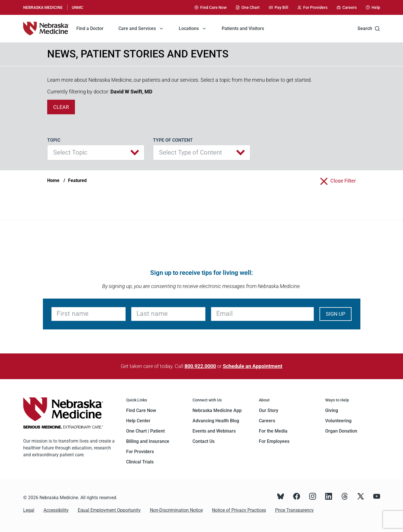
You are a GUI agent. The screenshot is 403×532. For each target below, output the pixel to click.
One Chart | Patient (145, 431)
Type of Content (173, 140)
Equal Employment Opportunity (109, 510)
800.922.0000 (200, 366)
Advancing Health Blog (216, 421)
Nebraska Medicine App (217, 410)
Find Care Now (141, 410)
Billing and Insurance (148, 441)
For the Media (273, 431)
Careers (267, 421)
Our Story (269, 410)
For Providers (140, 452)
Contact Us (204, 441)
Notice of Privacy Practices (239, 510)
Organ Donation (341, 431)
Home (53, 180)
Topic (54, 140)
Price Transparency (294, 510)
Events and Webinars (214, 431)
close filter (343, 181)
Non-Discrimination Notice (176, 510)
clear (61, 107)
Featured (77, 180)
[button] (96, 153)
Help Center (138, 421)
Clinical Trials (140, 462)
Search (369, 29)
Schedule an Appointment (253, 366)
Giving (332, 410)
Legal (29, 510)
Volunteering (338, 421)
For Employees (274, 441)
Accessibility (56, 510)
